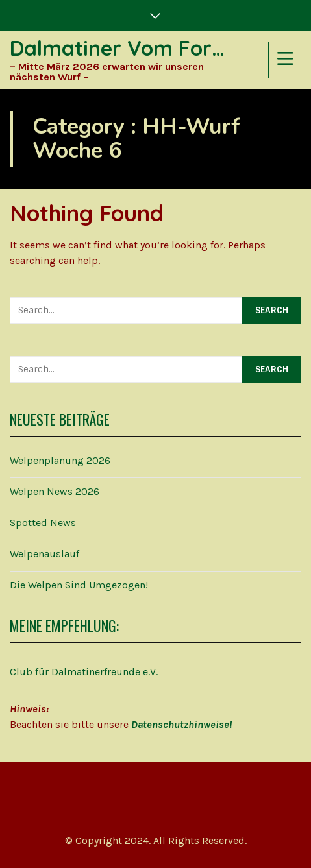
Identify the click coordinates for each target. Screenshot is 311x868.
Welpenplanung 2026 (60, 460)
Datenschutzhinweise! (181, 724)
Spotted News (43, 523)
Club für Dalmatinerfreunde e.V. (84, 672)
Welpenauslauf (44, 554)
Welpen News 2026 (55, 491)
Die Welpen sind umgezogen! (79, 585)
